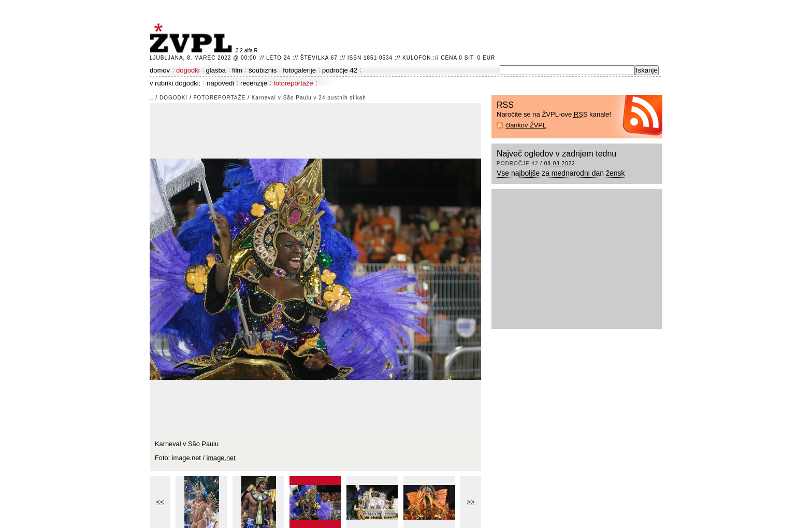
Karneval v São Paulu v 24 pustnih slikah (309, 98)
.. (152, 98)
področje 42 (340, 70)
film (237, 70)
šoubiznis (263, 70)
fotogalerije (299, 70)
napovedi (220, 83)
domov (160, 70)
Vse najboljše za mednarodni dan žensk (561, 173)
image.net (221, 458)
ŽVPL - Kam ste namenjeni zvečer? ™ (193, 38)
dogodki (188, 70)
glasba (216, 70)
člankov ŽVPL (526, 125)
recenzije (254, 83)
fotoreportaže (293, 83)
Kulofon (417, 58)
